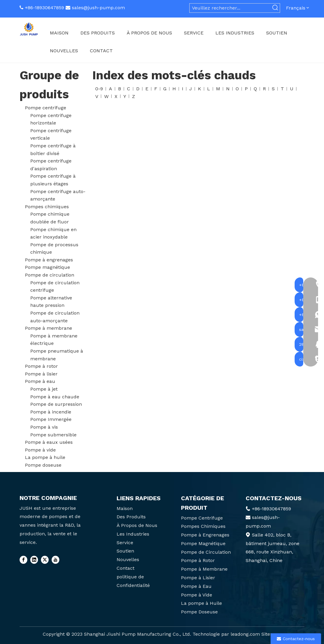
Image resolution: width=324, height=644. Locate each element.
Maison (125, 508)
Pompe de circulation (50, 275)
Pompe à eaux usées (49, 442)
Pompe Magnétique (203, 543)
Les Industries (133, 534)
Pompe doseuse (43, 465)
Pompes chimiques (47, 207)
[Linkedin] (34, 560)
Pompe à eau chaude (55, 397)
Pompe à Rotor (198, 560)
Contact (126, 568)
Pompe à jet (44, 389)
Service (125, 543)
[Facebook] (23, 560)
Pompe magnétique (47, 267)
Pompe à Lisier (198, 578)
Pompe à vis (44, 427)
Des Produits (131, 517)
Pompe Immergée (51, 419)
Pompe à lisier (41, 374)
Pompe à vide (40, 450)
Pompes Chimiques (203, 526)
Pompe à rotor (41, 366)
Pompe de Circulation (206, 552)
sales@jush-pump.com (98, 8)
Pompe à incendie (51, 412)
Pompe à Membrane (204, 569)
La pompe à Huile (201, 603)
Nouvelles (128, 559)
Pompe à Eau (196, 586)
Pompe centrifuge (46, 108)
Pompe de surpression (56, 404)
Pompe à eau (40, 381)
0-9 (99, 89)
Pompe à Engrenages (205, 535)
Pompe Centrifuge (202, 518)
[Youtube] (55, 560)
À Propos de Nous (137, 525)
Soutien (125, 551)
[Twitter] (45, 560)
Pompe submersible (53, 435)
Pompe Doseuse (199, 612)
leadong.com (245, 634)
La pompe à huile (45, 457)
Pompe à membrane (49, 328)
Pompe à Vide (197, 595)
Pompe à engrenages (49, 260)
